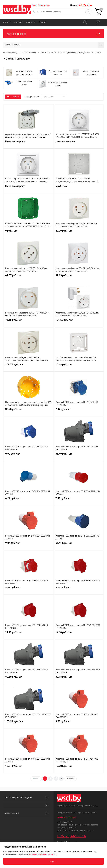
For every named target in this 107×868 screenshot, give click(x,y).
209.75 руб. (28, 367)
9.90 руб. (28, 456)
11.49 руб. (28, 635)
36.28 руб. (28, 412)
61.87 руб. (28, 278)
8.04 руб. (79, 590)
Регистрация (44, 5)
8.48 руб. (28, 590)
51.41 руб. (79, 545)
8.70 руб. (79, 724)
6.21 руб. (28, 501)
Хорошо (53, 861)
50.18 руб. (79, 679)
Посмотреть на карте (66, 817)
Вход (34, 5)
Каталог (7, 22)
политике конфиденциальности (43, 854)
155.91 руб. (28, 724)
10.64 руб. (28, 768)
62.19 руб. (79, 278)
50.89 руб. (28, 679)
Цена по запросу (28, 144)
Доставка (19, 22)
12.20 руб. (79, 768)
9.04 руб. (28, 545)
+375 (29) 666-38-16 (71, 836)
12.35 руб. (79, 635)
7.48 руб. (79, 501)
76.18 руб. (28, 322)
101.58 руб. (79, 322)
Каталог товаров (53, 34)
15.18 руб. (79, 367)
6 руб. (79, 189)
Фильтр (13, 97)
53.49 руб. (79, 456)
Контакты (31, 22)
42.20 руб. (79, 233)
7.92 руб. (79, 412)
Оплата (42, 22)
